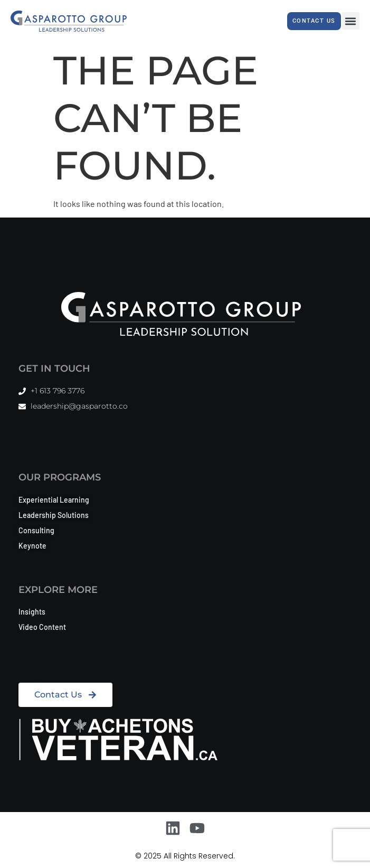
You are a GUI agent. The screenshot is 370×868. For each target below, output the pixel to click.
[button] (351, 21)
